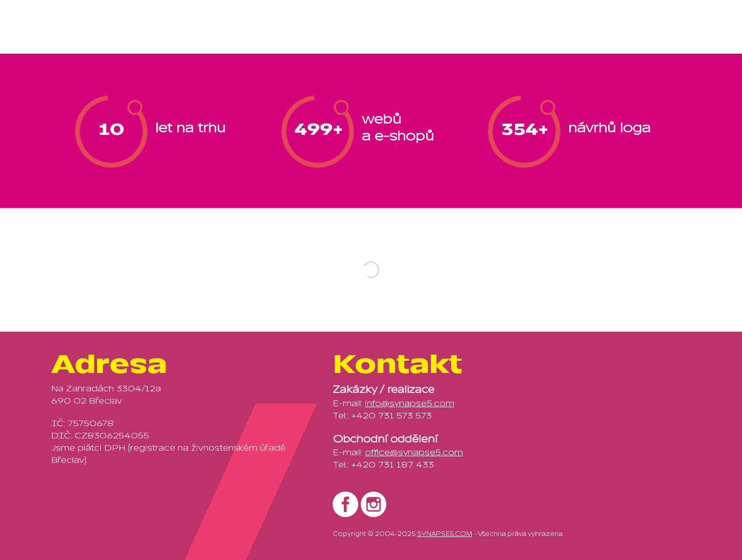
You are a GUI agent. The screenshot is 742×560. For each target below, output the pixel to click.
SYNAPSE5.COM (445, 534)
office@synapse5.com (414, 453)
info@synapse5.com (410, 404)
